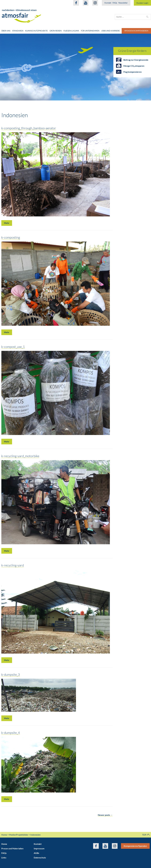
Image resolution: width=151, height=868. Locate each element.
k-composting (11, 237)
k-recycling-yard (13, 565)
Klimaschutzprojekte (36, 31)
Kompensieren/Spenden (135, 846)
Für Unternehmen (90, 31)
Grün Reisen (56, 31)
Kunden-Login (142, 3)
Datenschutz (40, 858)
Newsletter (123, 3)
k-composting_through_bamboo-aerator (29, 128)
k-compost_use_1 (13, 347)
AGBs (36, 853)
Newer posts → (105, 815)
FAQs (115, 3)
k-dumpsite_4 (11, 733)
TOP (146, 835)
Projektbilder (22, 835)
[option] (75, 67)
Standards (18, 31)
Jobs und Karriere (111, 31)
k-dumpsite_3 (11, 674)
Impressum (39, 848)
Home (4, 835)
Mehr (7, 223)
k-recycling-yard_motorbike (20, 456)
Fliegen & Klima (71, 31)
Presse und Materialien (12, 848)
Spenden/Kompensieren (136, 31)
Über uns (6, 31)
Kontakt (108, 3)
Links (4, 858)
